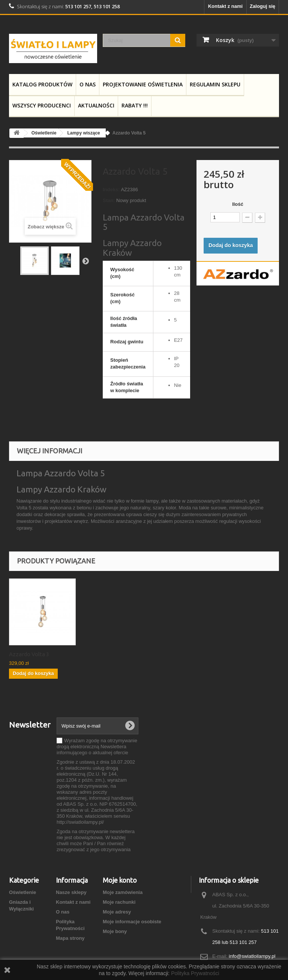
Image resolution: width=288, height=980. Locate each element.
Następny (85, 261)
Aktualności (96, 105)
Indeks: (111, 190)
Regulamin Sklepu (215, 84)
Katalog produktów (42, 84)
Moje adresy (117, 912)
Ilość (238, 204)
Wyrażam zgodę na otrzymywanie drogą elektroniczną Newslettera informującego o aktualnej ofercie (97, 747)
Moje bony (115, 931)
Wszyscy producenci (42, 105)
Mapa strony (70, 938)
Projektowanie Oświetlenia (143, 84)
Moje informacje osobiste (132, 922)
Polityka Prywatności (195, 973)
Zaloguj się (262, 6)
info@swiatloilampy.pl (252, 956)
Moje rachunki (119, 902)
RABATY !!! (135, 105)
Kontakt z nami (225, 6)
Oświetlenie (22, 892)
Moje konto (120, 880)
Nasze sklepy (71, 892)
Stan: (109, 200)
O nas (88, 84)
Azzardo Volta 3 (29, 654)
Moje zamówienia (123, 892)
